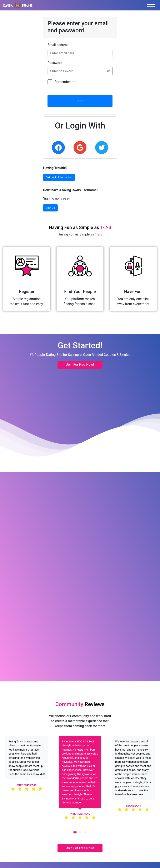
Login (80, 101)
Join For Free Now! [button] (80, 365)
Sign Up (50, 208)
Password (55, 63)
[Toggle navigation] (152, 5)
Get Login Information (59, 177)
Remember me (65, 82)
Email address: (58, 45)
